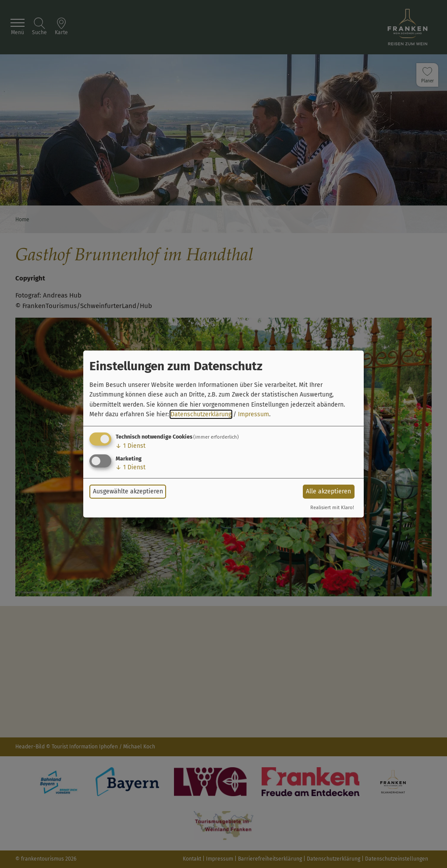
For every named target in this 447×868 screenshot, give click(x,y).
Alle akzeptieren (328, 491)
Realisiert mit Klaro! (332, 508)
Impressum (254, 414)
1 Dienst (131, 446)
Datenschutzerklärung (201, 414)
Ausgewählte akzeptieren (128, 491)
